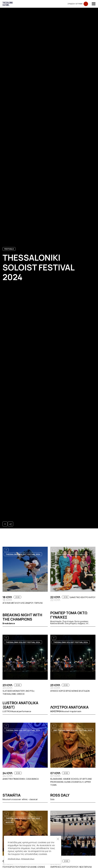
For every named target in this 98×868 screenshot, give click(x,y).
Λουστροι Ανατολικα (69, 707)
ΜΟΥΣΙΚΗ (10, 822)
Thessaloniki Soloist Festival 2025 (23, 818)
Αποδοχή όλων (14, 859)
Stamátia (12, 795)
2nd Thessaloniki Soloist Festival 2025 (73, 730)
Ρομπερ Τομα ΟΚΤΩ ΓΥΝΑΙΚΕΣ (69, 615)
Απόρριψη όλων (28, 859)
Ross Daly (60, 795)
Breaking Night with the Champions (22, 617)
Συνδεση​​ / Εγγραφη (78, 4)
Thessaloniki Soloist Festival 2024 (23, 554)
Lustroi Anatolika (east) (20, 705)
